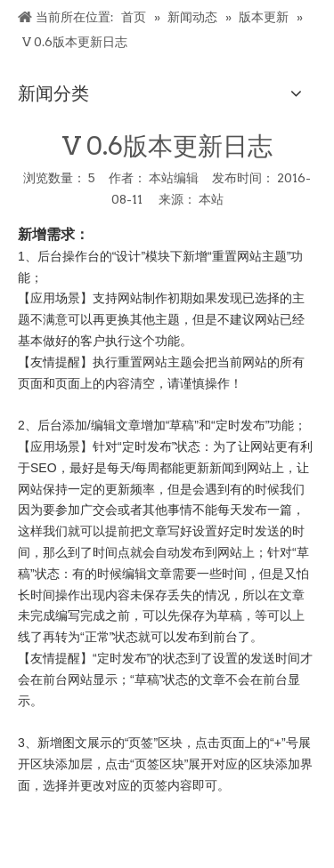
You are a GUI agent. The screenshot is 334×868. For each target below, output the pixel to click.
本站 (211, 199)
